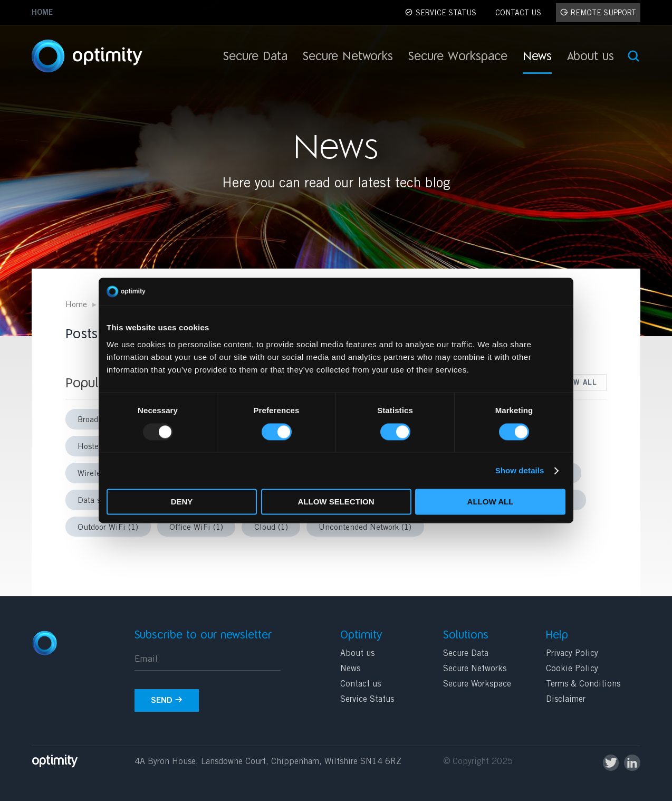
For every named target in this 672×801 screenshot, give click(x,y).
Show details (520, 470)
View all (579, 383)
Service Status (367, 700)
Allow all (491, 502)
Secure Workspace (458, 58)
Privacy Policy (572, 654)
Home (42, 13)
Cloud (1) (271, 528)
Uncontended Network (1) (365, 528)
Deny (182, 502)
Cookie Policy (572, 669)
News (537, 58)
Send (167, 700)
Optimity (103, 56)
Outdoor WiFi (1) (108, 528)
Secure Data (255, 58)
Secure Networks (348, 58)
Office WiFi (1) (196, 528)
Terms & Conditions (583, 684)
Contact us (361, 684)
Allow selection (336, 502)
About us (591, 58)
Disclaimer (566, 700)
